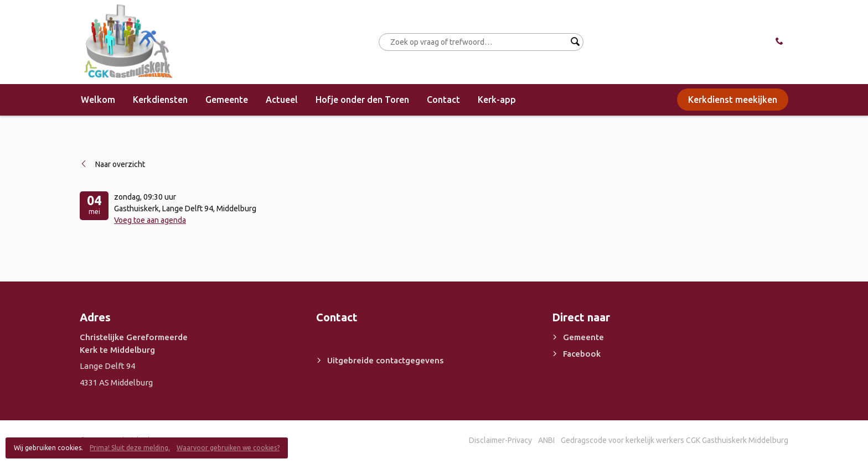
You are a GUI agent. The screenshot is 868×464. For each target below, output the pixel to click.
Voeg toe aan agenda (150, 220)
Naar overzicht (120, 164)
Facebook (582, 354)
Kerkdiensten (160, 100)
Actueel (282, 100)
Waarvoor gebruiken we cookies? (228, 448)
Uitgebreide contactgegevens (385, 360)
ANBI (546, 440)
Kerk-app (497, 100)
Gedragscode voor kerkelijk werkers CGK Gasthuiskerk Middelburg (675, 440)
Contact (443, 100)
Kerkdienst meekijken (733, 100)
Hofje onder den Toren (362, 100)
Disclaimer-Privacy (500, 440)
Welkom (98, 100)
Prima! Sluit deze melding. (130, 448)
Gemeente (227, 100)
